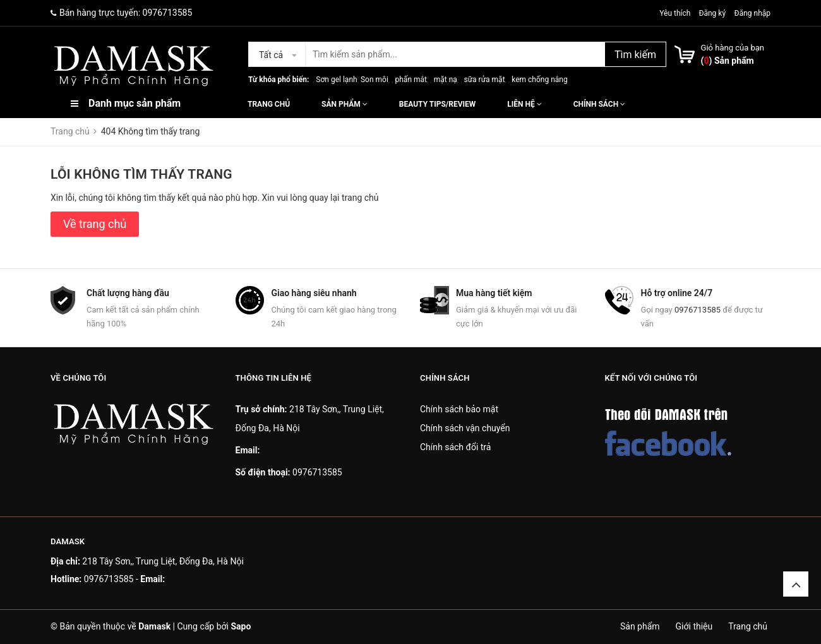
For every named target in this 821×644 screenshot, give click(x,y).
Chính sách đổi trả (455, 447)
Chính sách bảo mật (459, 409)
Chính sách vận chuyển (465, 428)
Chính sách (599, 104)
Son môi (375, 80)
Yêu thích (676, 13)
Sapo (241, 626)
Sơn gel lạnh (336, 80)
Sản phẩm (345, 104)
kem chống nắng (539, 80)
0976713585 (168, 13)
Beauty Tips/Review (437, 104)
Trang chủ (269, 104)
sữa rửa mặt (484, 80)
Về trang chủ (95, 224)
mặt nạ (446, 80)
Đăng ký (712, 13)
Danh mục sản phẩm (135, 103)
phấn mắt (411, 80)
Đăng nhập (752, 13)
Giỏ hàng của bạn (733, 48)
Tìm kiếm (635, 55)
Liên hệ (524, 104)
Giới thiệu (694, 626)
